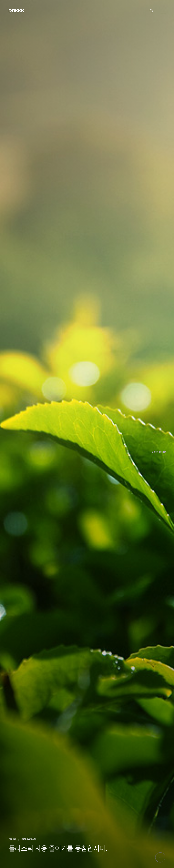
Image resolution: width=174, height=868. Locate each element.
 (20, 11)
